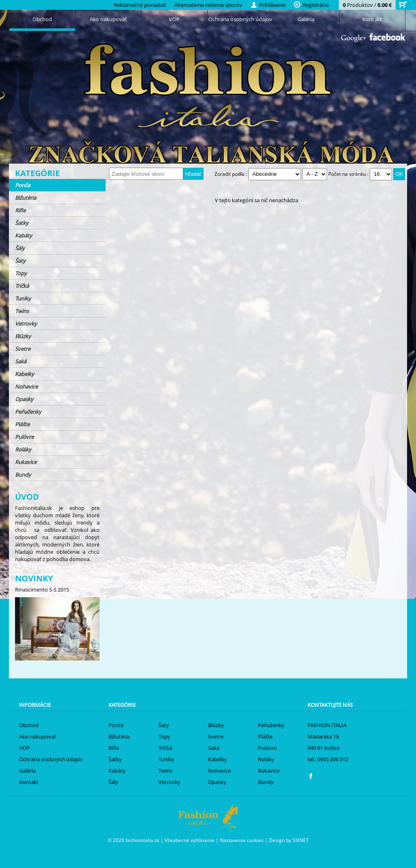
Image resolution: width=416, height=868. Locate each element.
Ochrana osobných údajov (240, 19)
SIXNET (301, 840)
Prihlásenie (268, 5)
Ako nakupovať (108, 19)
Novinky (34, 578)
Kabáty (24, 235)
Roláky (23, 449)
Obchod (42, 19)
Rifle (20, 210)
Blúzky (23, 336)
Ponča (23, 185)
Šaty (20, 261)
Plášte (22, 424)
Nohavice (26, 386)
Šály (20, 248)
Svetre (23, 349)
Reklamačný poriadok (140, 5)
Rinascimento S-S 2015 (42, 589)
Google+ (354, 39)
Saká (21, 361)
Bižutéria (26, 198)
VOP (174, 19)
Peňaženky (28, 412)
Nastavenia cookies (242, 840)
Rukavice (26, 462)
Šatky (22, 223)
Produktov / (367, 5)
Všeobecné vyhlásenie (190, 840)
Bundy (23, 475)
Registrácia (311, 5)
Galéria (306, 19)
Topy (21, 273)
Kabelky (25, 374)
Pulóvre (24, 437)
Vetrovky (26, 324)
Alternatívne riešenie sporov (208, 5)
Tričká (22, 286)
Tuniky (23, 298)
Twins (22, 311)
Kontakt (372, 19)
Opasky (24, 399)
